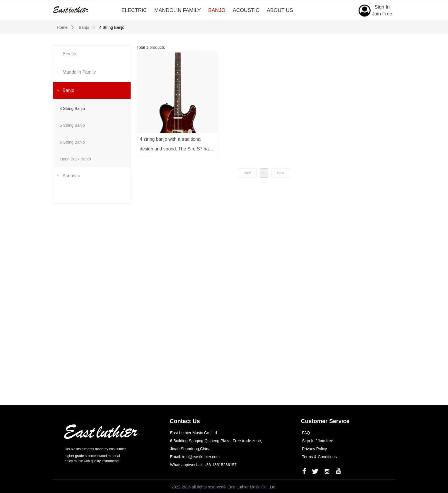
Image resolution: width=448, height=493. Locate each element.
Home (62, 27)
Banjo (84, 27)
